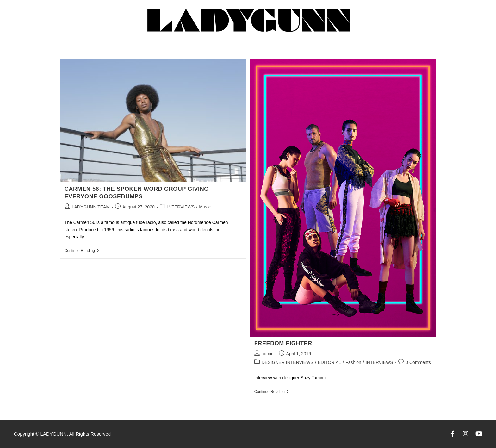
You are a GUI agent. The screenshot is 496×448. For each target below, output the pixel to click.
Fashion (353, 362)
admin (268, 354)
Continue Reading (82, 251)
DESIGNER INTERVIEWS (288, 362)
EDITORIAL (330, 362)
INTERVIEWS (181, 207)
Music (205, 207)
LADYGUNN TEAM (91, 207)
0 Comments (418, 362)
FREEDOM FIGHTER (283, 343)
